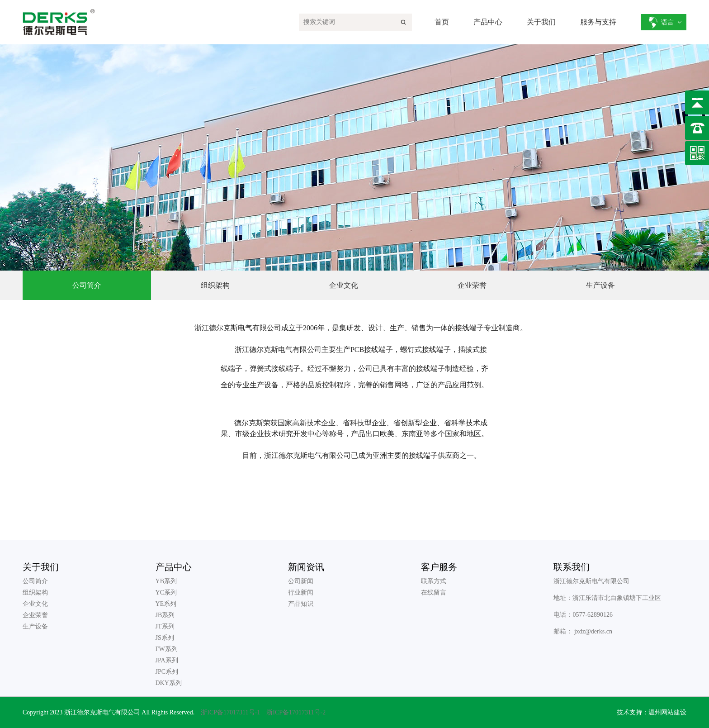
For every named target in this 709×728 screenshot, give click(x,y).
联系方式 (434, 581)
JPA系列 (167, 660)
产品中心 (488, 22)
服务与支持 (598, 22)
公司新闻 (301, 581)
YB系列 (166, 581)
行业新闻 (301, 592)
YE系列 (166, 604)
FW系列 (167, 649)
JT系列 (165, 626)
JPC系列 (167, 672)
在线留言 (434, 592)
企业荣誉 (35, 615)
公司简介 (35, 581)
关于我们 (541, 22)
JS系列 (165, 638)
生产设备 (35, 626)
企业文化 (35, 604)
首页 (442, 22)
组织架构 (35, 592)
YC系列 (166, 592)
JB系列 (165, 615)
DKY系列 (169, 683)
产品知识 (301, 604)
